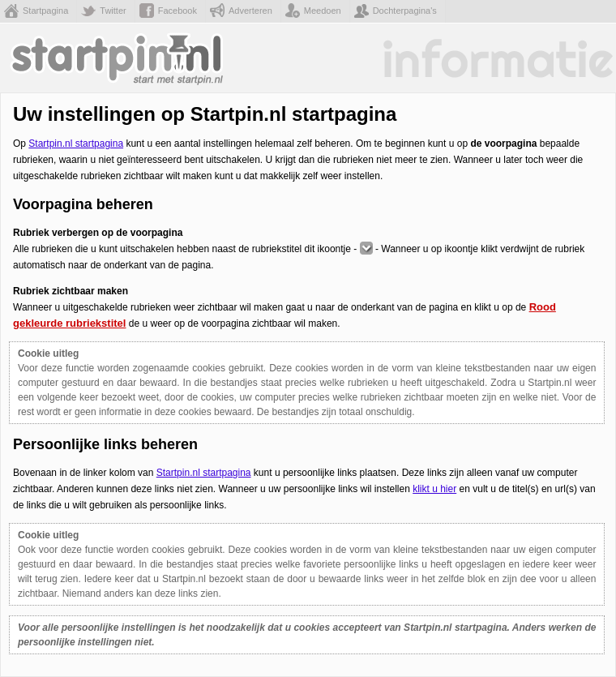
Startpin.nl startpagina (76, 144)
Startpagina (45, 11)
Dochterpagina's (405, 11)
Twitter (113, 11)
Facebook (178, 11)
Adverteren (250, 11)
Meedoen (323, 11)
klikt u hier (434, 489)
